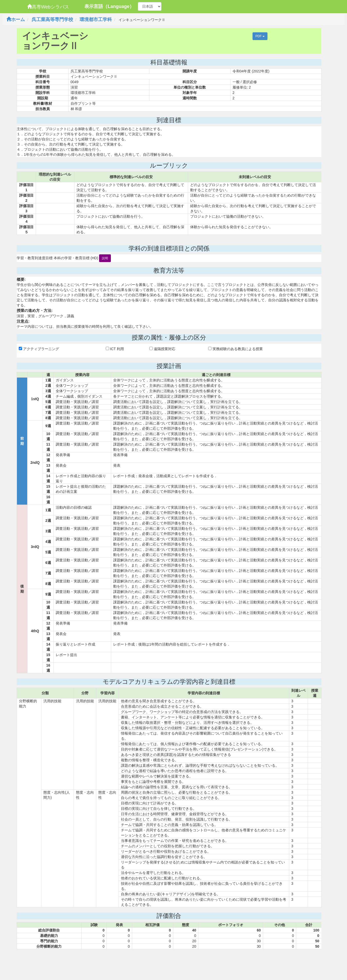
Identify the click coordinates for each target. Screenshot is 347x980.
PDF (260, 36)
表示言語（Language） (109, 6)
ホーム (16, 20)
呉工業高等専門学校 (52, 20)
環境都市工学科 (96, 20)
